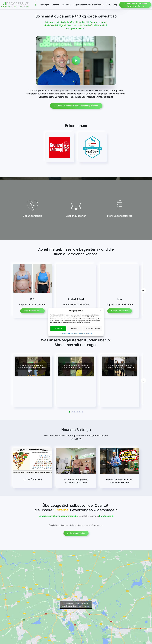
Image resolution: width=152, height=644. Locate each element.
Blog (115, 5)
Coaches (55, 5)
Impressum (89, 333)
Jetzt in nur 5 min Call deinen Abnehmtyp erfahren (135, 5)
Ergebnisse (66, 5)
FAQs (109, 5)
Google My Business (89, 516)
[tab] (70, 414)
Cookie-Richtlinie (65, 333)
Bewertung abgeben (76, 533)
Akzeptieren (58, 328)
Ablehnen (74, 328)
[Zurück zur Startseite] (15, 5)
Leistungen (45, 5)
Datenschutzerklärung (78, 333)
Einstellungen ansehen (92, 328)
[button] (101, 311)
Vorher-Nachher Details (32, 315)
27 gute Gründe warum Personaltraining (89, 5)
